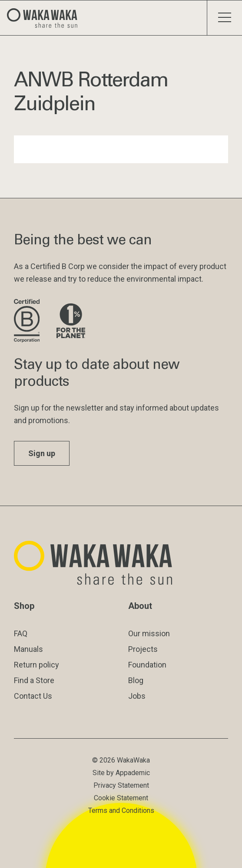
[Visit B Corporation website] (28, 321)
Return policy (36, 665)
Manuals (28, 649)
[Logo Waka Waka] (46, 18)
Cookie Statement (121, 798)
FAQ (21, 633)
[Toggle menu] (224, 18)
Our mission (149, 633)
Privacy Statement (121, 785)
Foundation (147, 665)
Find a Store (34, 680)
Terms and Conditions (121, 810)
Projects (143, 649)
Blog (136, 680)
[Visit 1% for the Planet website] (71, 321)
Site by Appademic (121, 773)
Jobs (137, 696)
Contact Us (33, 696)
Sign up (42, 453)
